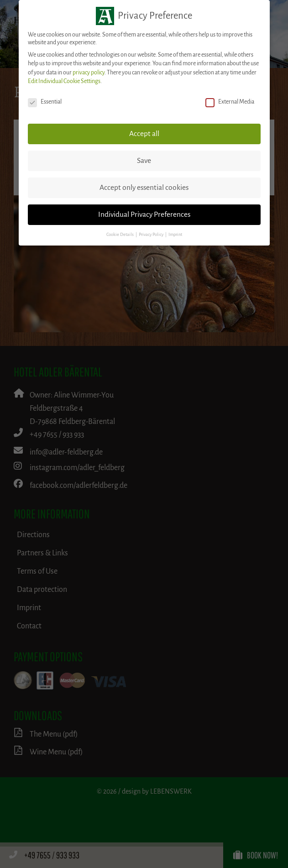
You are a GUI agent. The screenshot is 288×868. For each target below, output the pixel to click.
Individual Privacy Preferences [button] (144, 214)
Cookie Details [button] (120, 235)
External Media (230, 102)
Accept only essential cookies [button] (144, 188)
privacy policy (89, 73)
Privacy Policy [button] (152, 235)
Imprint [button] (175, 235)
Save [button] (144, 161)
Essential (45, 102)
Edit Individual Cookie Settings (64, 81)
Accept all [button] (144, 134)
